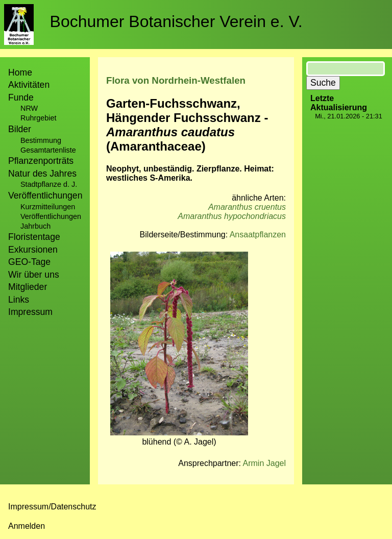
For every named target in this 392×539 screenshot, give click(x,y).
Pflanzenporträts (41, 161)
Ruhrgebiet (38, 118)
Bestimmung (41, 140)
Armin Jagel (264, 463)
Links (19, 300)
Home (20, 72)
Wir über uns (34, 275)
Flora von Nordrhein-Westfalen (176, 80)
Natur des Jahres (42, 174)
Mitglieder (28, 287)
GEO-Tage (29, 262)
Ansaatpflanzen (258, 235)
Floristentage (34, 237)
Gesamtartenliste (48, 150)
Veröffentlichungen (51, 216)
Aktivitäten (29, 85)
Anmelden (27, 526)
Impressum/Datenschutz (52, 507)
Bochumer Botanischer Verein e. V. (176, 21)
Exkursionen (33, 250)
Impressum (30, 312)
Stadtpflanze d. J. (49, 184)
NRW (29, 108)
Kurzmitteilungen (48, 207)
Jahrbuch (35, 226)
